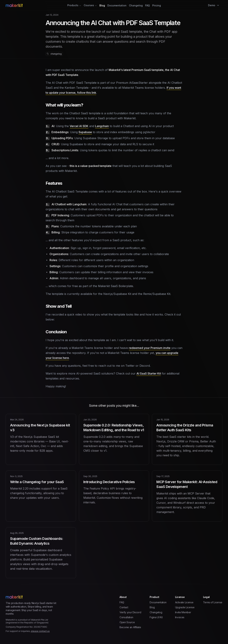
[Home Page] (42, 5)
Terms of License (213, 602)
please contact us (40, 631)
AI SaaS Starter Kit (149, 373)
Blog (102, 5)
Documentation (117, 5)
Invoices (180, 617)
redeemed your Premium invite (150, 348)
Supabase (85, 132)
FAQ (147, 5)
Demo (214, 5)
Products (74, 5)
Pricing (157, 5)
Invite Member (183, 612)
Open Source (127, 622)
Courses (90, 5)
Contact (124, 607)
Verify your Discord (130, 612)
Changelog (136, 5)
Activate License (184, 602)
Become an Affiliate (130, 627)
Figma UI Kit (156, 617)
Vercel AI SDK (79, 126)
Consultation (126, 617)
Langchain (102, 126)
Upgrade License (185, 607)
